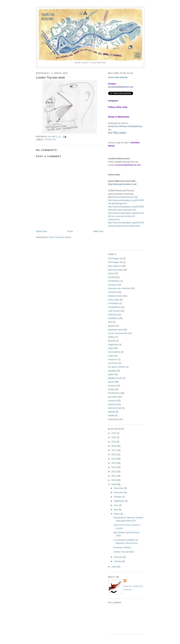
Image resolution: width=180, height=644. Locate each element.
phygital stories (115, 378)
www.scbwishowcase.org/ (125, 197)
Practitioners (114, 393)
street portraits (115, 408)
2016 (114, 454)
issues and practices (118, 333)
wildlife (111, 416)
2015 (114, 459)
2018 (114, 446)
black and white (115, 270)
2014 (114, 463)
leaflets (111, 337)
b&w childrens (115, 266)
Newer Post (42, 231)
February (118, 557)
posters (112, 389)
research (112, 401)
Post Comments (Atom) (60, 237)
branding (112, 277)
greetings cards (115, 330)
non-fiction (113, 363)
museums (113, 359)
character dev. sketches (119, 288)
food (110, 322)
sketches (112, 404)
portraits (112, 386)
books (111, 273)
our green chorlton (117, 367)
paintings (112, 371)
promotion (50, 140)
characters (113, 292)
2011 (114, 476)
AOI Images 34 (115, 258)
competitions (114, 307)
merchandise (114, 352)
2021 (114, 433)
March (117, 514)
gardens (112, 326)
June (116, 505)
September (119, 501)
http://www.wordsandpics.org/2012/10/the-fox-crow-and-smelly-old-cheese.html (126, 216)
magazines (113, 345)
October (118, 497)
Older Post (98, 231)
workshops (113, 419)
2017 (114, 450)
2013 (114, 467)
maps (111, 348)
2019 (114, 442)
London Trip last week (124, 552)
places (111, 382)
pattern (111, 374)
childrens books (115, 296)
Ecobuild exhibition (122, 547)
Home (70, 231)
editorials (112, 315)
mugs (111, 356)
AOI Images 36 (115, 262)
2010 (114, 480)
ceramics (112, 285)
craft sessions (115, 311)
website (112, 412)
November (119, 492)
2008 (114, 567)
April (116, 509)
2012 (114, 472)
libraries (112, 341)
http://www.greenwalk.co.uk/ (122, 184)
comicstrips (113, 303)
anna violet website (118, 77)
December (119, 488)
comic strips (114, 300)
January (118, 561)
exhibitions (113, 318)
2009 (114, 484)
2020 (114, 437)
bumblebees (114, 281)
